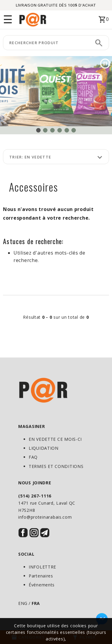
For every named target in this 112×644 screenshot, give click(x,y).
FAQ (33, 457)
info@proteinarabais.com (45, 517)
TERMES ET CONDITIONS (56, 466)
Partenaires (41, 576)
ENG (23, 603)
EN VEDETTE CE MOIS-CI (55, 439)
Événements (42, 585)
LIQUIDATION (44, 448)
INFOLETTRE (42, 567)
